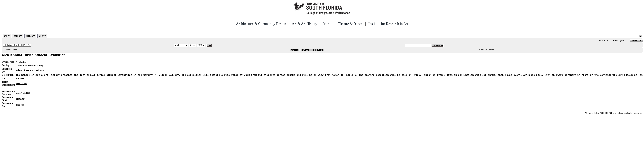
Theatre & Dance (350, 24)
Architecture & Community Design (261, 24)
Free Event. (22, 83)
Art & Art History (305, 24)
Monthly (30, 36)
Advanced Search (486, 50)
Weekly (18, 36)
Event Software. (618, 113)
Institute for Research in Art (388, 24)
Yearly (42, 36)
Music (328, 24)
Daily (7, 36)
